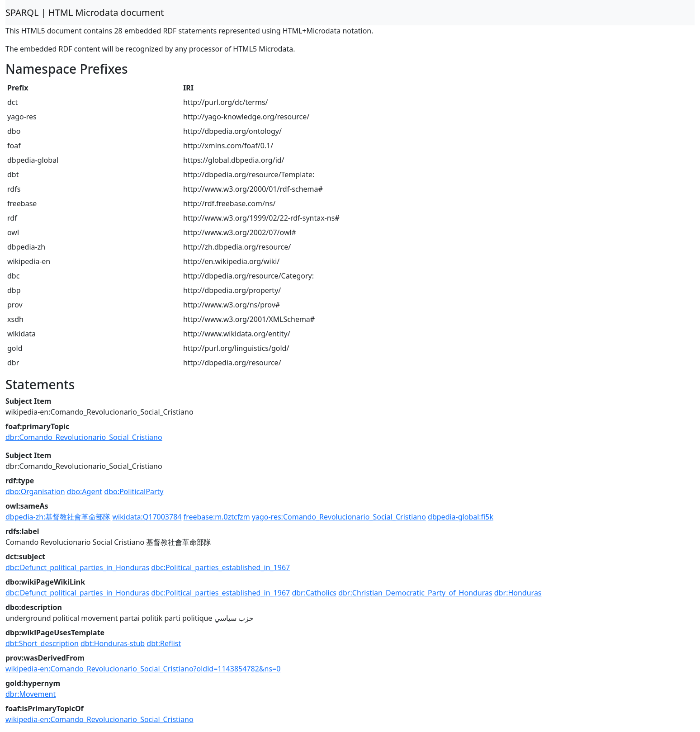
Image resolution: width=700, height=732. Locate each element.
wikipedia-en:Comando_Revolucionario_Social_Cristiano (99, 719)
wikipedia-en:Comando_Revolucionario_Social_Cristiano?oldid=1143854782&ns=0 (143, 669)
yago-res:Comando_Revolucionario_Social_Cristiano (339, 517)
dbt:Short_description (42, 643)
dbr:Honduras (518, 593)
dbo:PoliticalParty (134, 491)
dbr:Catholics (314, 593)
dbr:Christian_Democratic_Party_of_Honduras (415, 593)
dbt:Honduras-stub (113, 643)
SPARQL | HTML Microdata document (85, 12)
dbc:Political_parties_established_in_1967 (220, 567)
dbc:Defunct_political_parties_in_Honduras (77, 567)
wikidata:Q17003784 (147, 517)
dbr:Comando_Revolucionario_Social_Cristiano (84, 437)
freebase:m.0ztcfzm (217, 517)
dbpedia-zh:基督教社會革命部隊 (58, 517)
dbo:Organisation (35, 491)
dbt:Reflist (164, 643)
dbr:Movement (31, 694)
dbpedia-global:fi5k (461, 517)
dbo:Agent (85, 491)
